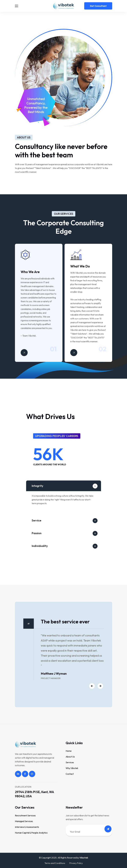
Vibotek (84, 858)
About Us (70, 757)
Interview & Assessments (27, 827)
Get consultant (98, 6)
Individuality (40, 546)
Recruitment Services (25, 815)
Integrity (38, 486)
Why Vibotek (72, 768)
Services (70, 762)
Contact (70, 774)
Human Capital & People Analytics (31, 833)
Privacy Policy (76, 863)
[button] (91, 686)
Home (69, 751)
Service (37, 520)
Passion (37, 533)
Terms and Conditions (55, 863)
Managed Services (24, 821)
